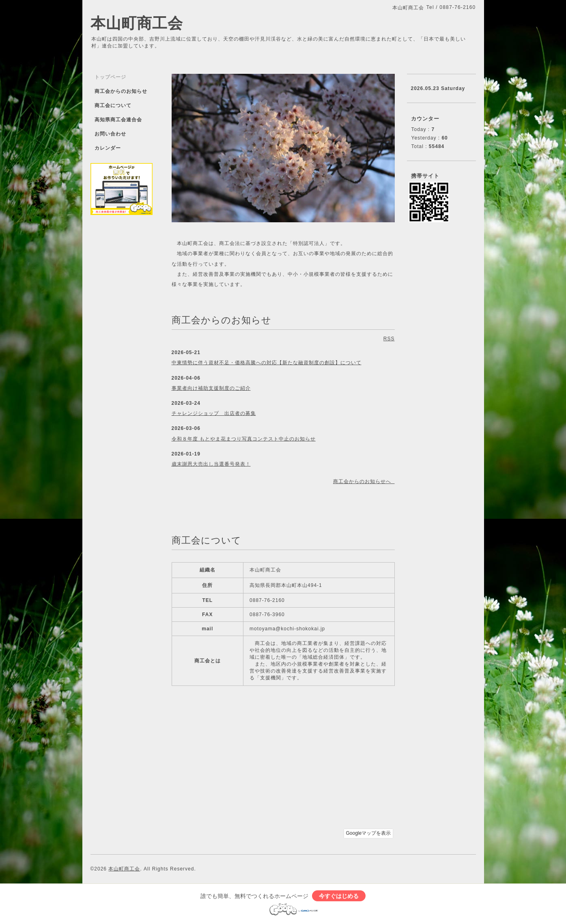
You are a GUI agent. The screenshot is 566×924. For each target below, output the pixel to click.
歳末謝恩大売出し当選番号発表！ (211, 464)
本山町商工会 (137, 23)
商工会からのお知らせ (121, 91)
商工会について (113, 105)
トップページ (110, 77)
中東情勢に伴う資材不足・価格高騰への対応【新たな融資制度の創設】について (267, 363)
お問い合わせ (110, 134)
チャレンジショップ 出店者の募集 (214, 413)
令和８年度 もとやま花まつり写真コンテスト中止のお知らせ (244, 439)
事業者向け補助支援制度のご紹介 (211, 388)
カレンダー (108, 148)
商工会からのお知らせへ (364, 481)
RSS (389, 339)
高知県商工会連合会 (118, 120)
